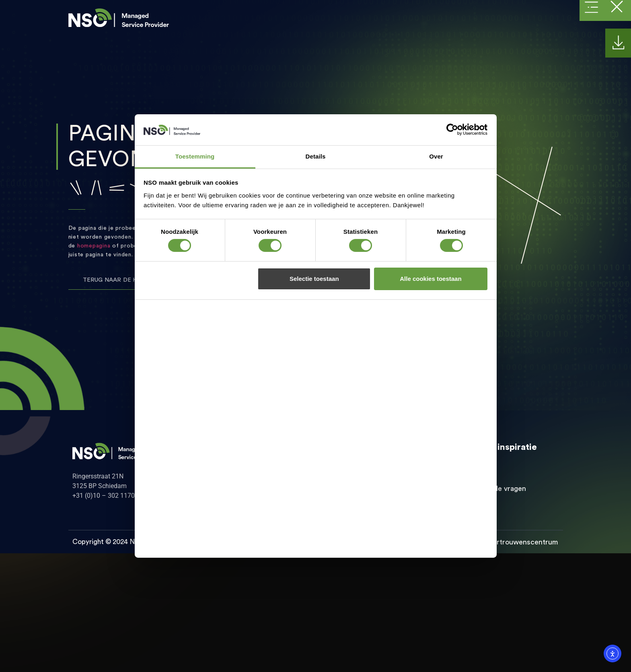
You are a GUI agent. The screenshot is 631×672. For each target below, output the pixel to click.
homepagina (94, 246)
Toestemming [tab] (195, 156)
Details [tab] (316, 156)
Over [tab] (436, 156)
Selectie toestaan (314, 279)
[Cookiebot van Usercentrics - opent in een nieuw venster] (452, 130)
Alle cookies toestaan (431, 279)
